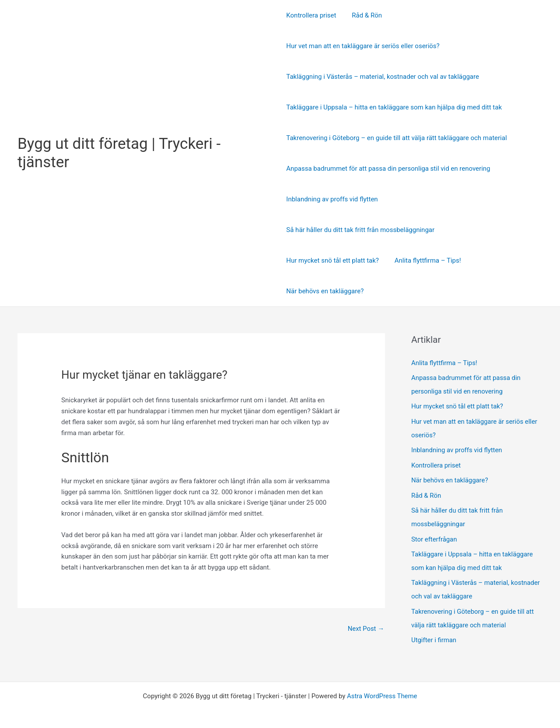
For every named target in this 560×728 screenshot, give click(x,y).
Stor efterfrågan (434, 535)
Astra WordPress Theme (382, 689)
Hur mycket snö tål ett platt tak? (332, 260)
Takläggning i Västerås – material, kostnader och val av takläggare (383, 77)
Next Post (366, 629)
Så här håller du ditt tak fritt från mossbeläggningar (360, 230)
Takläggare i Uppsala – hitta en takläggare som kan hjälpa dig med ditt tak (394, 107)
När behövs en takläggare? (325, 291)
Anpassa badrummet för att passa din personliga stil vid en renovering (388, 169)
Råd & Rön (364, 15)
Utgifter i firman (434, 633)
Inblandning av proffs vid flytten (332, 199)
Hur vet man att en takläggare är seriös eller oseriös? (363, 46)
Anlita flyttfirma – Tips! (425, 260)
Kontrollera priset (311, 15)
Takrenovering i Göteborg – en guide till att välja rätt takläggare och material (396, 138)
